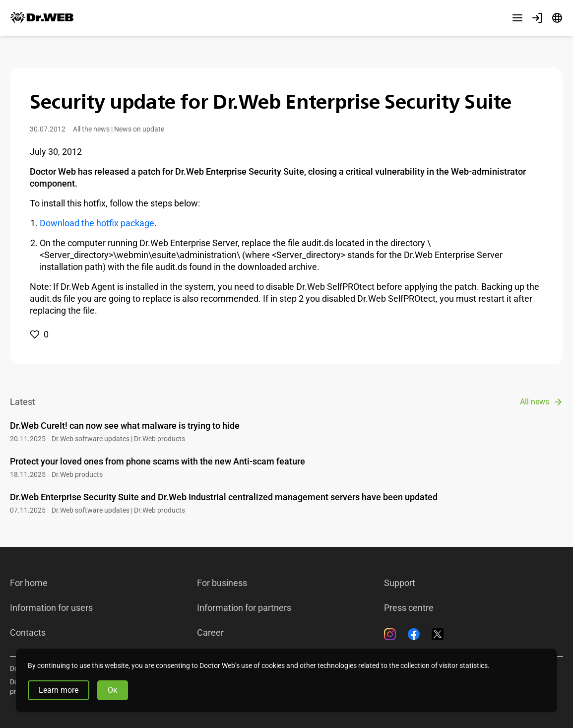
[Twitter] (438, 634)
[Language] (557, 18)
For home (29, 583)
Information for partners (244, 608)
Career (210, 633)
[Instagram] (390, 634)
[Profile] (537, 18)
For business (222, 583)
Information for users (51, 608)
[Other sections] (517, 18)
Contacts (28, 633)
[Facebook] (414, 634)
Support (400, 583)
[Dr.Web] (42, 18)
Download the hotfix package (97, 223)
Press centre (409, 608)
